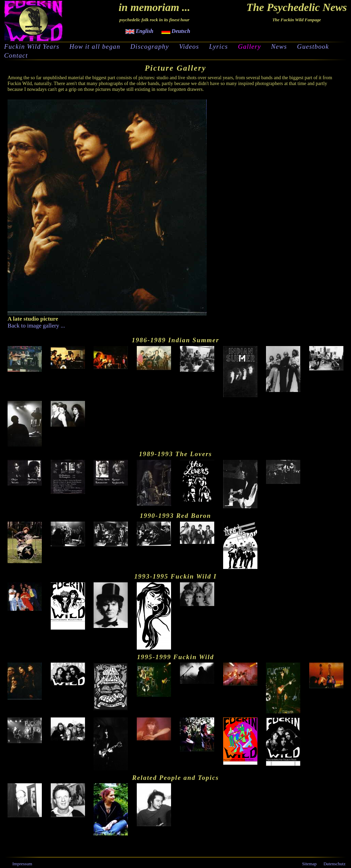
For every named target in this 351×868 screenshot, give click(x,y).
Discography (150, 47)
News (279, 47)
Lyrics (219, 47)
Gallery (249, 47)
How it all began (95, 47)
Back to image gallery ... (36, 326)
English (140, 31)
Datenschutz (335, 864)
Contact (16, 56)
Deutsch (176, 31)
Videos (189, 47)
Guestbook (313, 47)
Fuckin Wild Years (32, 47)
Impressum (22, 864)
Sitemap (309, 864)
